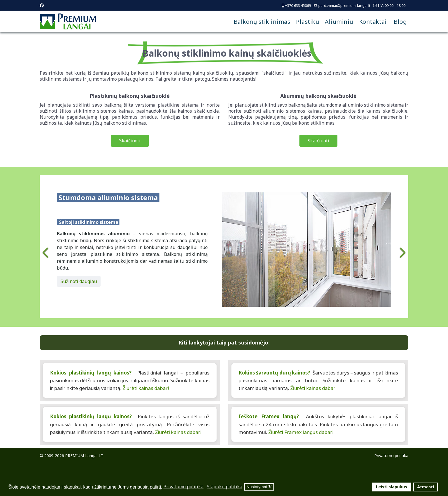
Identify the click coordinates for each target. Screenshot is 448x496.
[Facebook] (42, 5)
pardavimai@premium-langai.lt (344, 6)
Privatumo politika (391, 456)
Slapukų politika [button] (225, 487)
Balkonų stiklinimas (262, 22)
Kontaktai (373, 22)
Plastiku (308, 22)
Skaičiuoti (130, 141)
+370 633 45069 (298, 6)
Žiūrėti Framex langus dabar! (301, 432)
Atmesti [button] (426, 487)
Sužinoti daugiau (79, 281)
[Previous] (45, 247)
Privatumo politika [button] (183, 487)
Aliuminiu (339, 22)
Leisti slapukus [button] (392, 487)
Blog (400, 22)
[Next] (403, 247)
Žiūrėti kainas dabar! (146, 388)
